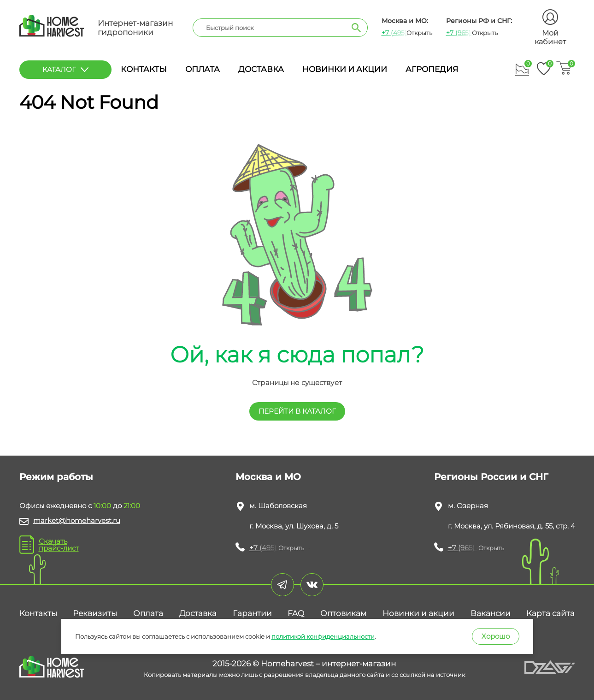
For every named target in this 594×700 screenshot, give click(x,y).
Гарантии (252, 613)
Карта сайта (550, 613)
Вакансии (491, 613)
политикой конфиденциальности (323, 636)
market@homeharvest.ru (77, 520)
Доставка (261, 69)
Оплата (203, 69)
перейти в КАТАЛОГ (297, 411)
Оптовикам (343, 613)
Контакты (144, 69)
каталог (65, 69)
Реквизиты (95, 613)
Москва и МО (268, 477)
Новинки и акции (345, 69)
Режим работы (56, 477)
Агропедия (432, 69)
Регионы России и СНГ (491, 477)
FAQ (296, 613)
